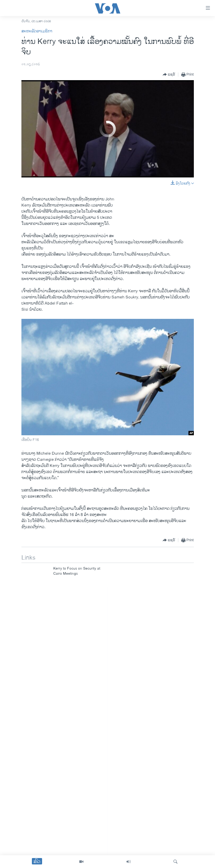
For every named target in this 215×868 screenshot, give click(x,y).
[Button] (169, 75)
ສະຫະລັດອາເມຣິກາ (37, 31)
